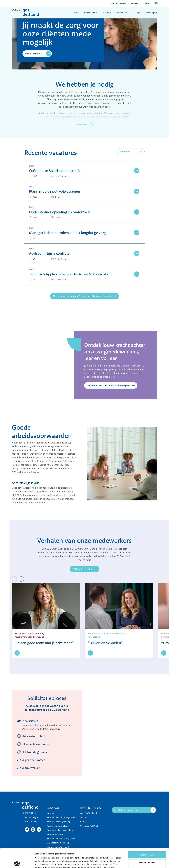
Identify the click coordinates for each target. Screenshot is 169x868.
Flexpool (107, 13)
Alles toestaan (147, 836)
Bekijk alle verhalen (83, 569)
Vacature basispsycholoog (58, 822)
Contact (147, 3)
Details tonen (143, 863)
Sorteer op (125, 152)
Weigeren (147, 851)
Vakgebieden (90, 13)
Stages (138, 13)
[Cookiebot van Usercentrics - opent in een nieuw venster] (17, 863)
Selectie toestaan (147, 844)
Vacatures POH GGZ (89, 826)
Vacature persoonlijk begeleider (61, 818)
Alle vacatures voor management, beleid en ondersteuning (83, 296)
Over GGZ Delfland (118, 3)
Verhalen (135, 3)
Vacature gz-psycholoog (57, 826)
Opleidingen (122, 13)
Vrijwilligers (152, 13)
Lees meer (82, 125)
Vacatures (74, 13)
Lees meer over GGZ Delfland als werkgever (109, 385)
